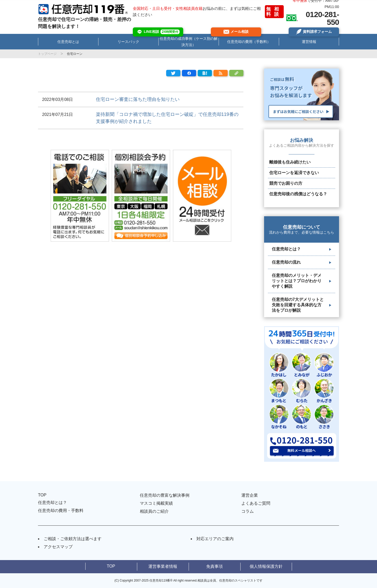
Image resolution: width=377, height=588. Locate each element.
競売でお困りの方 (286, 183)
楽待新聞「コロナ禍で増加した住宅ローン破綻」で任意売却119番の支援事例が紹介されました (167, 118)
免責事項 (214, 566)
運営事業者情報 (163, 566)
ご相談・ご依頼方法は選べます (73, 539)
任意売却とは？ (286, 249)
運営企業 (250, 495)
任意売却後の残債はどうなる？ (298, 194)
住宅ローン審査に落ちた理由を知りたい (138, 99)
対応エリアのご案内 (215, 539)
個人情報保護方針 (266, 566)
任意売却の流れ (286, 262)
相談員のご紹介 (154, 511)
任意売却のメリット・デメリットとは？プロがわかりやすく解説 (297, 281)
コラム (248, 511)
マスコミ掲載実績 (156, 503)
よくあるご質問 (256, 503)
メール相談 (236, 32)
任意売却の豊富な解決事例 (165, 495)
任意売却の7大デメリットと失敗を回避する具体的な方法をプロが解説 (298, 305)
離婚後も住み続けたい (290, 162)
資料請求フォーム (314, 32)
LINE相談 (158, 32)
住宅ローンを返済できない (294, 173)
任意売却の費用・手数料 (61, 511)
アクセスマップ (58, 547)
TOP (42, 495)
